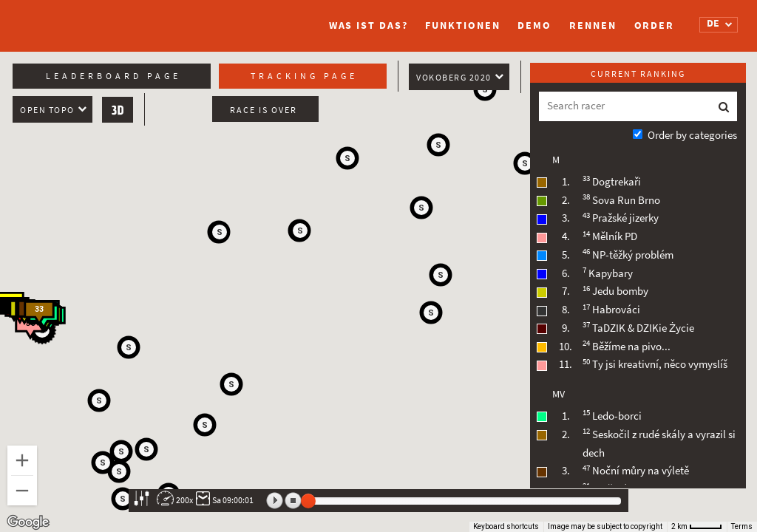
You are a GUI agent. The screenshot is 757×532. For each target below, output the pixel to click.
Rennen (593, 25)
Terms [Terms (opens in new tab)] (742, 526)
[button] (347, 158)
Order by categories (692, 135)
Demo (534, 25)
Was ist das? (369, 25)
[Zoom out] (22, 491)
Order (655, 25)
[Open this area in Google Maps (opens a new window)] (28, 522)
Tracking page (304, 76)
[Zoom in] (22, 460)
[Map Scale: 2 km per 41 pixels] (697, 527)
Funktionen (462, 25)
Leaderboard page (113, 76)
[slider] (308, 501)
